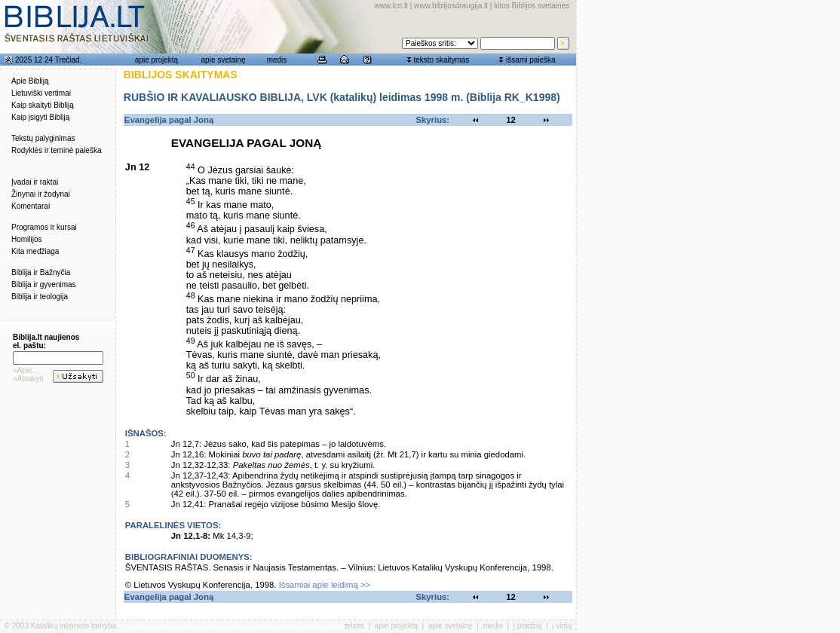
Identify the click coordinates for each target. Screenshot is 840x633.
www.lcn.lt (391, 6)
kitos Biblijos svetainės (532, 6)
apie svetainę (224, 60)
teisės (354, 626)
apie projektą (156, 60)
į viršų (562, 626)
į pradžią (528, 626)
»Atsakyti (28, 379)
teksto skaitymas (441, 60)
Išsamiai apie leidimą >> (325, 585)
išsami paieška (531, 60)
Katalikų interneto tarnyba (74, 626)
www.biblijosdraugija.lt (451, 6)
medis (277, 60)
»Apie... (26, 370)
